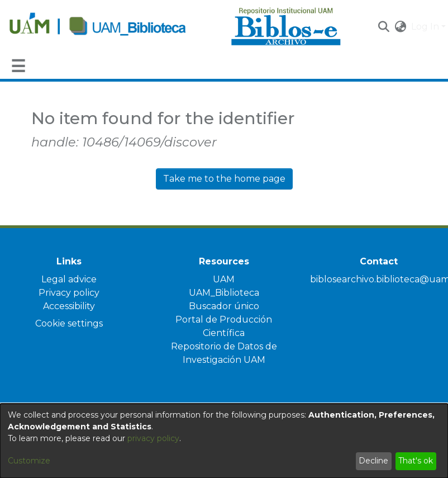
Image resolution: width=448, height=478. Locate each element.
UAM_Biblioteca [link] (224, 293)
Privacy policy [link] (69, 293)
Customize (29, 461)
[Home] (114, 27)
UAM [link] (224, 279)
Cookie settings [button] (69, 323)
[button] (384, 27)
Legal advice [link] (69, 279)
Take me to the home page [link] (224, 179)
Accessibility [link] (69, 306)
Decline (373, 461)
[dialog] (224, 441)
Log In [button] (426, 27)
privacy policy (153, 438)
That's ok (416, 461)
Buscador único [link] (224, 306)
